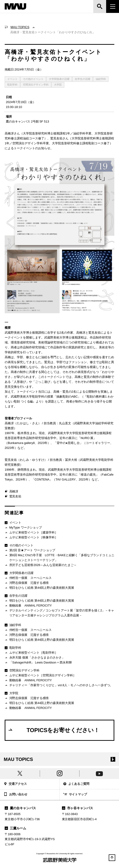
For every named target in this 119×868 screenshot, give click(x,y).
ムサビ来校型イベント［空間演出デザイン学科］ (40, 676)
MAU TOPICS (20, 27)
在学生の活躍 (83, 79)
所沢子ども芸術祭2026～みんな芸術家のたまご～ (41, 565)
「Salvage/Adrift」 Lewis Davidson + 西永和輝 (38, 663)
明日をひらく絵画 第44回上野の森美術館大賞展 (39, 588)
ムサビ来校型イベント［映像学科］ (31, 538)
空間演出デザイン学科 (36, 85)
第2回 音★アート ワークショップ (30, 550)
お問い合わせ (16, 795)
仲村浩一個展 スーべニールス (28, 578)
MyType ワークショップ (23, 528)
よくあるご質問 (76, 784)
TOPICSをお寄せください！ (54, 730)
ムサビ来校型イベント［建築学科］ (31, 533)
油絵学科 (101, 79)
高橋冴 (11, 492)
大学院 (58, 85)
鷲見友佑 (13, 496)
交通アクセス (15, 784)
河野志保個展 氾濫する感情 (27, 583)
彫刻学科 (12, 85)
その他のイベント (33, 79)
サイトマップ (75, 795)
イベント (12, 79)
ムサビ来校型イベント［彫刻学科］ (31, 653)
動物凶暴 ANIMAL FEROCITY (28, 606)
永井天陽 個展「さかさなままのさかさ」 (35, 658)
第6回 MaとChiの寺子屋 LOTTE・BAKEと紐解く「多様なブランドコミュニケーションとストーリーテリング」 (59, 557)
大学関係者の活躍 (59, 79)
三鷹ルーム (15, 828)
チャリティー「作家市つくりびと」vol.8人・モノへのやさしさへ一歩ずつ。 (59, 685)
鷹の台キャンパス (20, 808)
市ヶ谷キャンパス (78, 808)
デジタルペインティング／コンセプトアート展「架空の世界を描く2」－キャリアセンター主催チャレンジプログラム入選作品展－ (59, 613)
